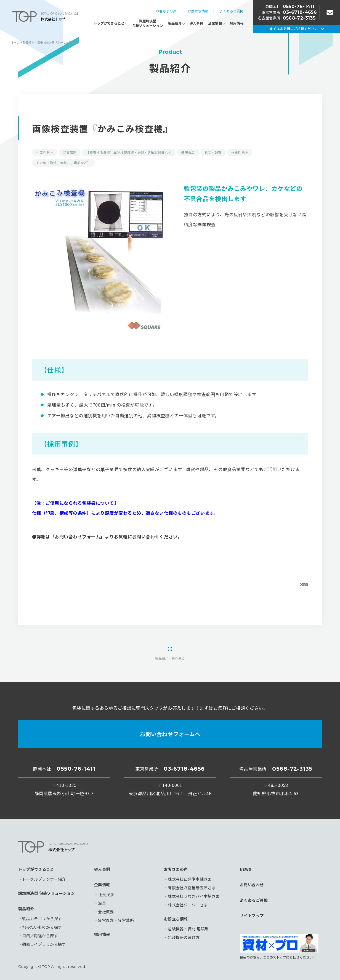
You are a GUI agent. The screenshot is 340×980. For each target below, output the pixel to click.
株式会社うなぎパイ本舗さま (194, 896)
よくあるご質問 (231, 11)
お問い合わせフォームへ (170, 734)
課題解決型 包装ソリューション (47, 893)
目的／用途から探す (40, 936)
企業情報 (215, 23)
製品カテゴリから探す (42, 918)
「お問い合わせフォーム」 (78, 536)
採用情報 (236, 23)
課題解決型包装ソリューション (148, 23)
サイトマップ (252, 915)
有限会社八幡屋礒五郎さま (192, 888)
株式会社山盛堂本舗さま (190, 879)
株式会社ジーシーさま (188, 905)
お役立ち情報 (198, 11)
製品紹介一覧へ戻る (170, 658)
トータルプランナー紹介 (44, 879)
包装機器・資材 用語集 (188, 929)
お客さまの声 (166, 11)
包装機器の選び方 (184, 937)
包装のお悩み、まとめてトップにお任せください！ (279, 946)
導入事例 (196, 23)
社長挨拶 (106, 894)
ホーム (15, 42)
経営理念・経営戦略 (116, 920)
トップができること (109, 23)
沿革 (102, 903)
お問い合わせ (252, 885)
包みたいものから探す (42, 927)
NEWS (246, 869)
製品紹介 (175, 23)
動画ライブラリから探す (44, 944)
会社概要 (106, 912)
